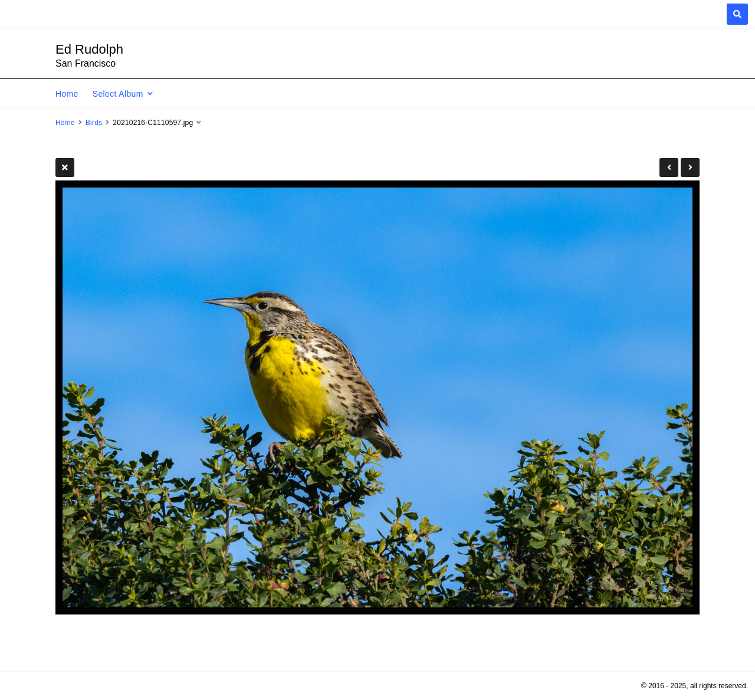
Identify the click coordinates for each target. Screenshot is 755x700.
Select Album (118, 94)
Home (67, 94)
